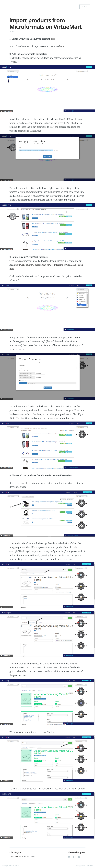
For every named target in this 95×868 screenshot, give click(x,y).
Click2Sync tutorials (8, 866)
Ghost (91, 866)
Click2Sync (15, 852)
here (53, 39)
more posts (19, 856)
